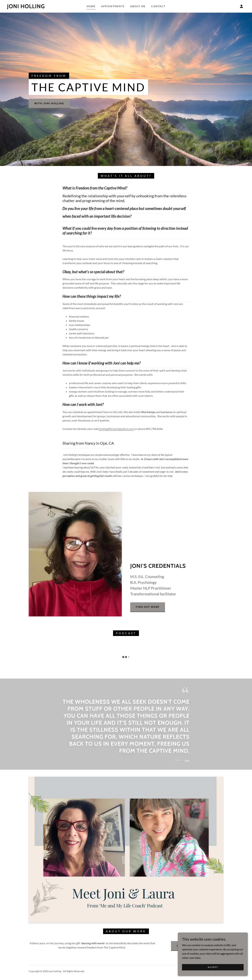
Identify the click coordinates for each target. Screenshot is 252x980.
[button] (241, 6)
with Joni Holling (49, 103)
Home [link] (91, 6)
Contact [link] (158, 6)
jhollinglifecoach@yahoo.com (117, 429)
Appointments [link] (113, 6)
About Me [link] (138, 6)
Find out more (148, 607)
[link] (26, 7)
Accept (213, 967)
